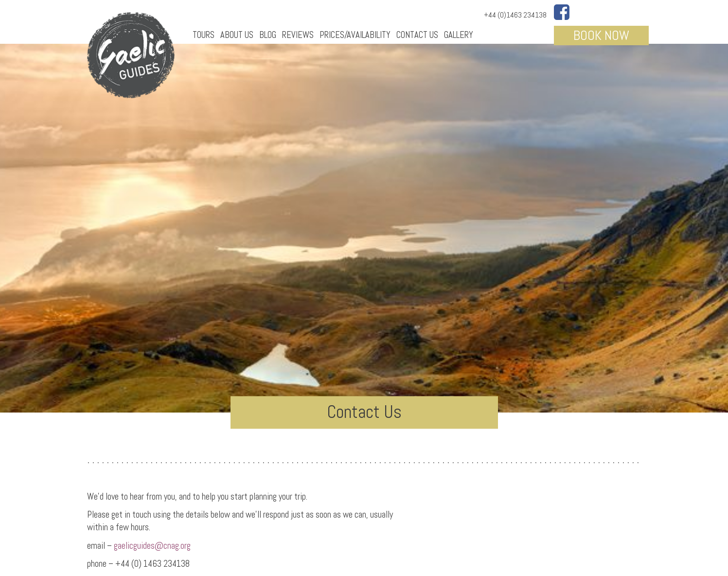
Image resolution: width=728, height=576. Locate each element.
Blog (268, 35)
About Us (237, 35)
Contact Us (417, 35)
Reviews (298, 35)
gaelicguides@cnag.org (151, 546)
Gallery (459, 35)
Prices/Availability (355, 35)
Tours (204, 35)
